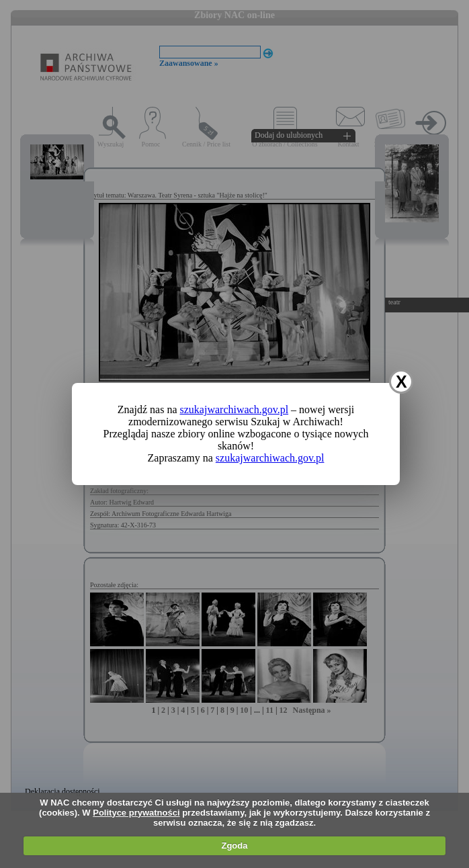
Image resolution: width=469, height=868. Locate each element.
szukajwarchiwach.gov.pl (234, 409)
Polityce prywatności (136, 813)
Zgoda (234, 845)
